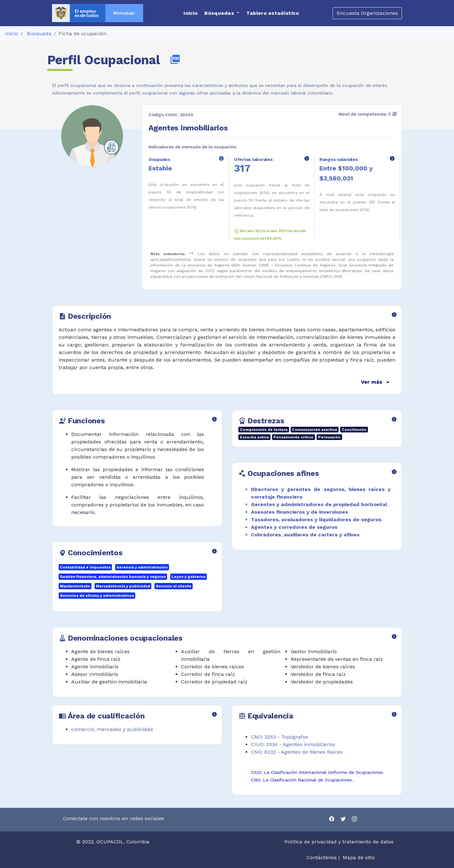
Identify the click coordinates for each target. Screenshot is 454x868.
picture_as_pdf (175, 59)
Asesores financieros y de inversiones (300, 512)
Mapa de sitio (359, 857)
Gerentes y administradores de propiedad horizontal (319, 504)
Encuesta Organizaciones (367, 13)
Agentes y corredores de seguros (294, 527)
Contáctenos (322, 857)
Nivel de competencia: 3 (368, 114)
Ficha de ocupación (82, 34)
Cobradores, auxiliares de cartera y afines (305, 535)
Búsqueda (39, 34)
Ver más (376, 382)
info (221, 158)
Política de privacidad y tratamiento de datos (340, 842)
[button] (222, 13)
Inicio (12, 34)
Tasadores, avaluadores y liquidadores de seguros (316, 520)
